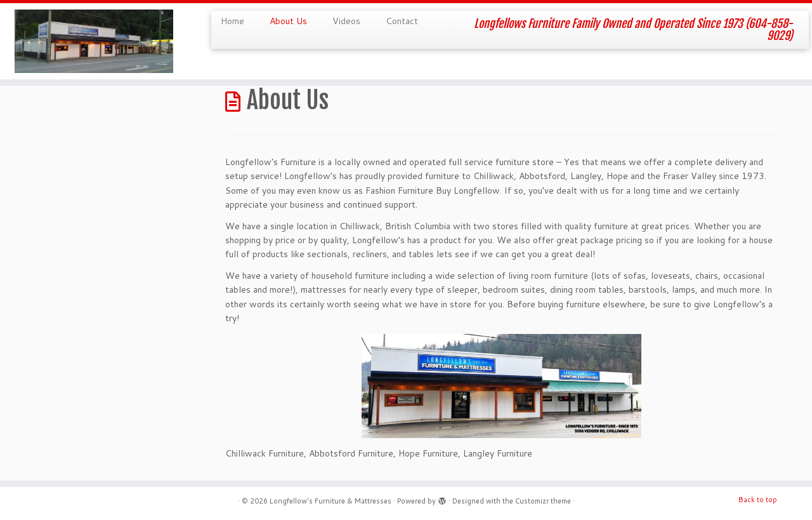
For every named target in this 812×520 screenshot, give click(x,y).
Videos (346, 21)
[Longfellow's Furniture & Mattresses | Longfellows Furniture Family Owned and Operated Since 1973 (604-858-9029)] (94, 41)
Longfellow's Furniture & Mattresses (331, 501)
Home (232, 21)
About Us (288, 21)
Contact (402, 21)
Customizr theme (543, 501)
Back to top (758, 500)
